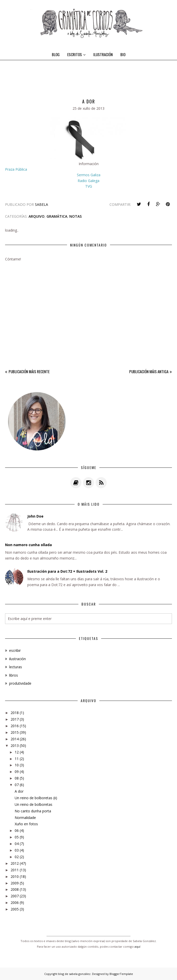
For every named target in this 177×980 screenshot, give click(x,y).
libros (14, 675)
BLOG (56, 54)
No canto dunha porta (33, 811)
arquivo (37, 216)
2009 (15, 883)
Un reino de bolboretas (34, 804)
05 (17, 837)
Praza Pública (16, 169)
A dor (19, 791)
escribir (15, 650)
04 (17, 844)
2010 (15, 876)
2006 (15, 903)
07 (17, 785)
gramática (57, 216)
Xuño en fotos (26, 824)
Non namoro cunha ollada (28, 545)
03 (17, 850)
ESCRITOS (76, 54)
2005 (15, 909)
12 (17, 752)
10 (17, 765)
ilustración (17, 659)
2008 (15, 889)
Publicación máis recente (29, 371)
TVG (89, 186)
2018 (15, 713)
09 (17, 772)
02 (17, 857)
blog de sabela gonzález (74, 974)
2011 (15, 870)
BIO (123, 54)
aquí (137, 946)
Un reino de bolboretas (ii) (36, 798)
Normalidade (25, 818)
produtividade (20, 683)
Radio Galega (88, 181)
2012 (15, 863)
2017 (15, 719)
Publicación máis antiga (149, 371)
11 (17, 759)
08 (17, 778)
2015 (15, 732)
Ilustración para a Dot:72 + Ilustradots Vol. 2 (67, 571)
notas (75, 216)
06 (17, 830)
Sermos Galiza (89, 175)
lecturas (16, 667)
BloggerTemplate (121, 974)
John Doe (35, 516)
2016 (15, 726)
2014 (15, 739)
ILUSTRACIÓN (103, 54)
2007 (15, 896)
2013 (15, 745)
